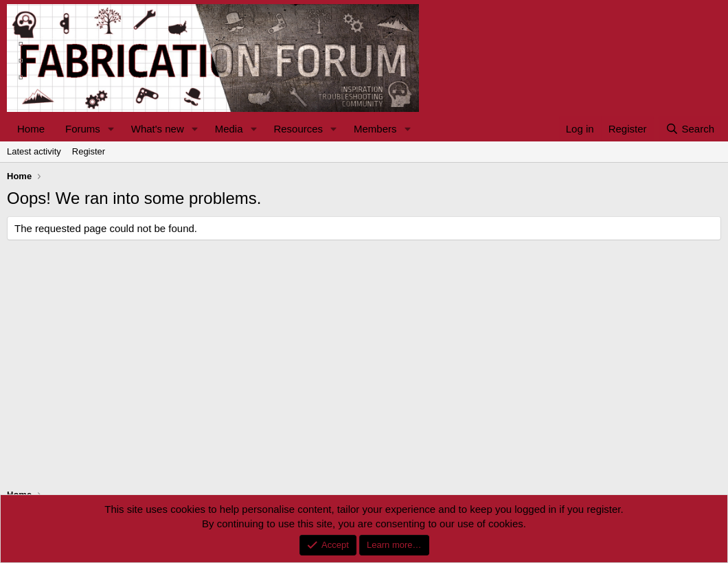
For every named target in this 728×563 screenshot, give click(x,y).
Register (89, 151)
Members (375, 129)
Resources (298, 129)
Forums (83, 129)
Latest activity (34, 151)
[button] (111, 129)
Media (229, 129)
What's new (158, 129)
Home (31, 129)
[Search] (690, 129)
